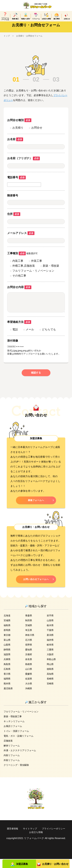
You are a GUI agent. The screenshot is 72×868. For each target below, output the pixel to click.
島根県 (29, 673)
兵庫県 (7, 668)
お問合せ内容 (19, 291)
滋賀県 (7, 663)
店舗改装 (9, 750)
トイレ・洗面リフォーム (17, 740)
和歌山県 (52, 668)
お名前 (15, 143)
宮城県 (7, 629)
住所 (14, 218)
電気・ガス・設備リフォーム (20, 745)
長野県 (29, 654)
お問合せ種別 (19, 124)
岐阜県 (50, 654)
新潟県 (50, 644)
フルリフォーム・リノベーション (22, 721)
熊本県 (7, 693)
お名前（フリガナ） (23, 162)
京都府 (29, 663)
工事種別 (16, 257)
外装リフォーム (12, 769)
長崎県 (50, 688)
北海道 (7, 625)
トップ (7, 40)
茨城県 (29, 634)
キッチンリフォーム (15, 730)
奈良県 (29, 668)
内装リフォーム (12, 764)
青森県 (29, 625)
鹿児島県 (9, 697)
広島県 (7, 678)
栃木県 (50, 634)
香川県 (7, 683)
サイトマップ (45, 838)
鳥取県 (7, 673)
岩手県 (50, 625)
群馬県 (7, 639)
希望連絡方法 (19, 330)
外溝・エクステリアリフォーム (21, 759)
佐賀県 (29, 688)
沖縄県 (29, 697)
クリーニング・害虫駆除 (17, 774)
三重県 (50, 659)
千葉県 (50, 639)
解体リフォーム (12, 755)
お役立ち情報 (51, 841)
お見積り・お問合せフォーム (31, 40)
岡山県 (50, 673)
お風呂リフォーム (14, 735)
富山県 (7, 649)
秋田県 (29, 629)
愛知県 (29, 659)
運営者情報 (26, 838)
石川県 (29, 649)
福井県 (50, 649)
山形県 (50, 629)
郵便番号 (13, 200)
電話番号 (16, 181)
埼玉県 (29, 639)
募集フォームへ (36, 508)
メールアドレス (21, 237)
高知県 (50, 683)
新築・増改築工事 (13, 725)
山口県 (29, 678)
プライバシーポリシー (26, 841)
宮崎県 (50, 693)
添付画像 (13, 349)
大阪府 (50, 663)
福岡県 (7, 688)
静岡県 (7, 659)
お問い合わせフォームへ (36, 588)
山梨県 (7, 654)
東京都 (7, 644)
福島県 (7, 634)
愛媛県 (29, 683)
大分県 (29, 693)
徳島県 (50, 678)
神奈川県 (30, 644)
